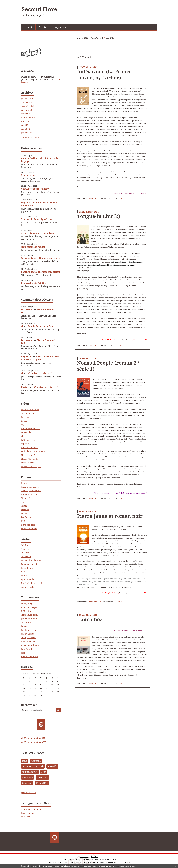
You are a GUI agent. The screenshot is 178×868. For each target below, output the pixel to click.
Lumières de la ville (30, 649)
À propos (60, 27)
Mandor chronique (30, 410)
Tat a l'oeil (26, 557)
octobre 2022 (27, 102)
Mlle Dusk (26, 817)
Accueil (28, 27)
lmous (24, 626)
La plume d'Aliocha (30, 630)
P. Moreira (26, 611)
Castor (24, 506)
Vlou (23, 572)
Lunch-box (90, 619)
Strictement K (28, 413)
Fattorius (26, 310)
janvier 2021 (27, 133)
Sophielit (25, 444)
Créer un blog (85, 857)
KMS (23, 521)
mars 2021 (26, 129)
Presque (25, 510)
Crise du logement (30, 615)
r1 (22, 436)
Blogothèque (27, 568)
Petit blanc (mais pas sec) (33, 451)
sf (22, 326)
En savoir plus (130, 866)
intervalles (52, 766)
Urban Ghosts (27, 634)
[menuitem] (28, 27)
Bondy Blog (26, 603)
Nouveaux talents (29, 448)
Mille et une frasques (31, 467)
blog (129, 862)
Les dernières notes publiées (89, 859)
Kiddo (24, 483)
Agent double (27, 579)
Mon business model (33, 247)
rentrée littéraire (30, 772)
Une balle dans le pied (31, 583)
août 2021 (26, 121)
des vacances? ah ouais (33, 766)
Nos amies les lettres (31, 429)
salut (24, 761)
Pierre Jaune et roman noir (110, 516)
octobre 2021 (27, 114)
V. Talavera (26, 549)
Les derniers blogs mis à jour (71, 859)
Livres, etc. (93, 199)
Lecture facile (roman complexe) (40, 272)
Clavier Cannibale (29, 459)
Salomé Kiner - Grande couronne (40, 258)
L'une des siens (28, 525)
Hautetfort (95, 857)
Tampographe (28, 587)
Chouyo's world (28, 638)
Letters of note (28, 440)
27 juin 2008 (42, 783)
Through (25, 553)
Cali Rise (25, 545)
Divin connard (28, 813)
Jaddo (24, 653)
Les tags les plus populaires (108, 859)
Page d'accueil (97, 38)
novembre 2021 (28, 110)
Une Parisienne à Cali (31, 641)
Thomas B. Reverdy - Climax (37, 219)
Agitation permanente (32, 809)
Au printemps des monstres (37, 233)
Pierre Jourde (28, 463)
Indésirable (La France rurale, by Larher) (104, 75)
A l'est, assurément (30, 645)
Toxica (24, 502)
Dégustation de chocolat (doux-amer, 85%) (39, 204)
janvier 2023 (27, 99)
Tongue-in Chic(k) (99, 216)
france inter (28, 777)
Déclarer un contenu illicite (55, 862)
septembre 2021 (29, 118)
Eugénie (26, 357)
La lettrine (26, 417)
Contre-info (26, 622)
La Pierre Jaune (125, 593)
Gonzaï (24, 421)
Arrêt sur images (29, 607)
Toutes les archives (30, 137)
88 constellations (29, 529)
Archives (44, 27)
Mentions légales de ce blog (73, 862)
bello (44, 772)
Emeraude (26, 432)
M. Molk (25, 576)
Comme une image (30, 487)
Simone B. (26, 498)
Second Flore (39, 9)
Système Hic (28, 175)
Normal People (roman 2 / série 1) (108, 366)
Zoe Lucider (27, 517)
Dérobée (25, 513)
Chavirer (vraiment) (40, 373)
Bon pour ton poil (29, 564)
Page (23, 425)
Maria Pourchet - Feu (39, 311)
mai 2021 (25, 125)
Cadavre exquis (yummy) (36, 189)
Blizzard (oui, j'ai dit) (33, 283)
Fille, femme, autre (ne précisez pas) (40, 358)
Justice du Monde (29, 619)
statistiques (36, 761)
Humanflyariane (29, 494)
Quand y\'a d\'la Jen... (31, 491)
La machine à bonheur (32, 560)
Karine (25, 387)
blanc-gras (27, 783)
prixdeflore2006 (29, 793)
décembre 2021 (28, 106)
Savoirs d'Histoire (29, 657)
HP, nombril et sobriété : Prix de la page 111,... (40, 160)
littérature (42, 777)
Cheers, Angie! (28, 455)
